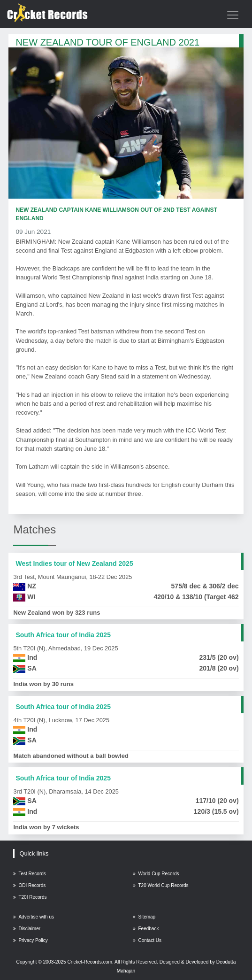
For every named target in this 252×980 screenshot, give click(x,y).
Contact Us (147, 940)
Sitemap (144, 917)
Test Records (29, 874)
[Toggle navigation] (233, 15)
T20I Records (30, 897)
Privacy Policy (30, 940)
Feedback (146, 929)
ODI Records (29, 885)
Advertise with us (34, 917)
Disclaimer (27, 929)
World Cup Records (156, 874)
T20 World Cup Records (160, 885)
